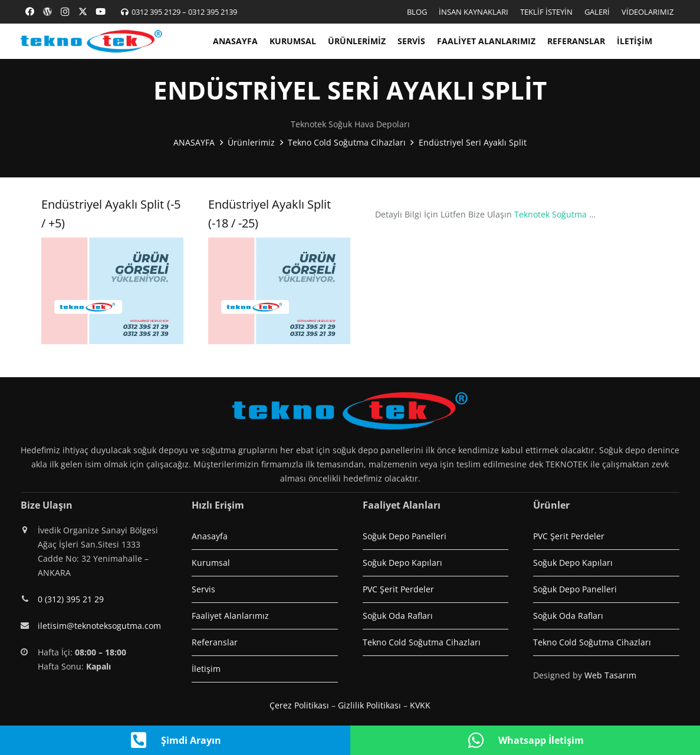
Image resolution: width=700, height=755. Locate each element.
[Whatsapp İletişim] (482, 740)
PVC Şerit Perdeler (398, 589)
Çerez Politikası (299, 705)
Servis (203, 589)
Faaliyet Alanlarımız (230, 616)
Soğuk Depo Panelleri (405, 536)
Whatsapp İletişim (541, 740)
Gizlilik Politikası (369, 705)
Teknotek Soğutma (551, 214)
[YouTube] (100, 12)
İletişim (206, 669)
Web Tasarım (610, 675)
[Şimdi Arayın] (145, 740)
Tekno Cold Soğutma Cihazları (422, 642)
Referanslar (215, 642)
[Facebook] (29, 12)
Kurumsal (211, 563)
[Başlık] (47, 12)
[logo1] (91, 41)
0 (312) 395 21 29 (71, 599)
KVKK (420, 705)
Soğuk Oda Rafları (398, 616)
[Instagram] (65, 12)
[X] (83, 12)
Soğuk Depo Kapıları (402, 563)
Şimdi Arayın (191, 740)
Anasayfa (210, 536)
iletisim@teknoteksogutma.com (99, 626)
